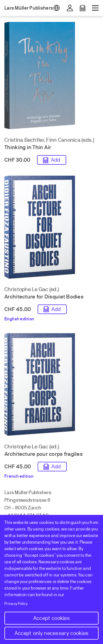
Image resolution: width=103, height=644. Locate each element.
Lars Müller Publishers (29, 8)
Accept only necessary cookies (52, 633)
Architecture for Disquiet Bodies (44, 297)
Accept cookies (51, 618)
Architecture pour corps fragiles (44, 454)
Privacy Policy (16, 604)
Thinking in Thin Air (28, 147)
